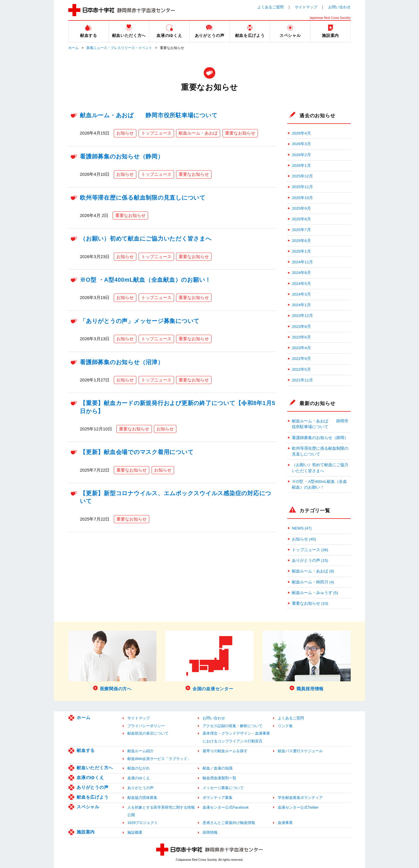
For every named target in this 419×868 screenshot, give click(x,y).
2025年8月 (301, 219)
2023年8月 (301, 327)
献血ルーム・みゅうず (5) (315, 593)
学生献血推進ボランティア (300, 798)
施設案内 (86, 832)
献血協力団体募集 (142, 798)
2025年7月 (301, 230)
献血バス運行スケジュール (300, 751)
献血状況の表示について (148, 733)
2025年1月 (301, 251)
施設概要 (135, 832)
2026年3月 (301, 144)
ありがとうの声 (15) (310, 560)
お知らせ (125, 133)
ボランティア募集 (218, 798)
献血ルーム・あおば (198, 133)
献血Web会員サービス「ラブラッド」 (159, 759)
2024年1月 (301, 305)
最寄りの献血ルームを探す (225, 751)
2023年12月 (302, 316)
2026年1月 (301, 166)
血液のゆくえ (90, 777)
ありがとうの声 (93, 787)
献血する (86, 750)
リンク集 (285, 726)
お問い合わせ (339, 7)
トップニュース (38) (310, 550)
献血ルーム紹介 (140, 751)
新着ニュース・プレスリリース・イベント (119, 48)
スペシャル (88, 807)
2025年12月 (302, 176)
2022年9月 (301, 359)
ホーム (73, 48)
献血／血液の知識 (218, 768)
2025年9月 (301, 208)
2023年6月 (301, 337)
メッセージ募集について (223, 788)
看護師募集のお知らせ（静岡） (122, 156)
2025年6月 (301, 241)
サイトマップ (306, 7)
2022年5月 (301, 369)
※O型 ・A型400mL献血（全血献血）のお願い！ (145, 280)
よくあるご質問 (270, 7)
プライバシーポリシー (146, 726)
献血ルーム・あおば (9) (313, 571)
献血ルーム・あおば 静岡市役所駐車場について (149, 115)
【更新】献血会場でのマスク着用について (137, 452)
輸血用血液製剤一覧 (219, 778)
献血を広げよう (93, 797)
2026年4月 (301, 133)
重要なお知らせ (240, 133)
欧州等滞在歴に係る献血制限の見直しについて (143, 198)
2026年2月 (301, 155)
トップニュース (156, 133)
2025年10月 (302, 198)
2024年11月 (302, 262)
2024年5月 (301, 284)
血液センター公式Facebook (226, 807)
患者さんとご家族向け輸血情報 (229, 823)
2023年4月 (301, 348)
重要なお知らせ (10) (310, 603)
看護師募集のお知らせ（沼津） (122, 362)
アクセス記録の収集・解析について (233, 726)
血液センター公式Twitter (298, 807)
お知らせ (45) (304, 539)
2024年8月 (301, 273)
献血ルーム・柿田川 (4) (313, 582)
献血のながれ (139, 768)
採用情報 (210, 832)
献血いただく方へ (95, 768)
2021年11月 (302, 380)
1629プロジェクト (143, 823)
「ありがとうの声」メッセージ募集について (140, 321)
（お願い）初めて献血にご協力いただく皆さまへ (146, 239)
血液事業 (285, 823)
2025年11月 (302, 187)
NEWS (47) (302, 528)
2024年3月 (301, 294)
